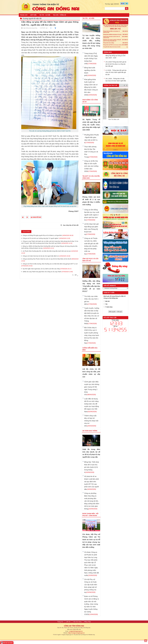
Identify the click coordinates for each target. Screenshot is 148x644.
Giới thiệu (33, 15)
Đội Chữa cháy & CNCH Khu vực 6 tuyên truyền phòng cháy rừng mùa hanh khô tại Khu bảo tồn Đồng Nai (92, 335)
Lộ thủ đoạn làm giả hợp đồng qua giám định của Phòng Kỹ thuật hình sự (91, 229)
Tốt (106, 304)
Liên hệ (68, 622)
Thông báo (108, 52)
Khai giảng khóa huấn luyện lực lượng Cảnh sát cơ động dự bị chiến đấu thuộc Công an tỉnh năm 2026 (91, 87)
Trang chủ (24, 15)
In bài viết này (36, 217)
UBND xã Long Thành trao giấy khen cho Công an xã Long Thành (48, 272)
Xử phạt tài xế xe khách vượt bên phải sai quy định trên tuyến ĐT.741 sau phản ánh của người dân (92, 483)
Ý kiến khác (109, 307)
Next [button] (127, 86)
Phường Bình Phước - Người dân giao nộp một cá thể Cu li (92, 139)
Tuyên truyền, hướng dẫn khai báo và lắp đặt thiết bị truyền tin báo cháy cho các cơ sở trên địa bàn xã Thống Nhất (92, 316)
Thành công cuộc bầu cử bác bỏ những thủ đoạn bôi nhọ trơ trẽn (91, 421)
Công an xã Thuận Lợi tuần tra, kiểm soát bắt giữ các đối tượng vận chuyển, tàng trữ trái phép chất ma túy (91, 246)
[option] (115, 105)
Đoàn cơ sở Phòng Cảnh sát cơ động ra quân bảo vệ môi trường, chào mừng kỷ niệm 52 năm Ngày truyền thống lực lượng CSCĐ (92, 605)
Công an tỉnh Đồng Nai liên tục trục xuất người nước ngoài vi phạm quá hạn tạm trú (92, 215)
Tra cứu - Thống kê (60, 15)
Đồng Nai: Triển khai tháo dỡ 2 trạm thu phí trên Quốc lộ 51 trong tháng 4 (92, 467)
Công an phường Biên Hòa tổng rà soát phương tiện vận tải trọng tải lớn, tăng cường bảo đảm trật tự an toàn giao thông (92, 501)
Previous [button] (124, 86)
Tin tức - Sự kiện (45, 15)
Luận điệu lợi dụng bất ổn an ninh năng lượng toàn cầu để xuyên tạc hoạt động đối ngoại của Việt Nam (92, 405)
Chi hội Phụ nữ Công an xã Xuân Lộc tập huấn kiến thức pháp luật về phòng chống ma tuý (91, 586)
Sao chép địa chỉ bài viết (70, 225)
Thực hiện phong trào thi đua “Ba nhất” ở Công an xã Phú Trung (91, 152)
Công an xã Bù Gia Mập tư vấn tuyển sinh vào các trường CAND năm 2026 (91, 166)
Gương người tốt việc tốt (32, 19)
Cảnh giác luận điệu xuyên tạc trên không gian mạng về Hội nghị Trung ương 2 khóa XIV (92, 388)
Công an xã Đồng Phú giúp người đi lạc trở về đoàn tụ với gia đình (48, 235)
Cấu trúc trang (77, 622)
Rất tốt (107, 301)
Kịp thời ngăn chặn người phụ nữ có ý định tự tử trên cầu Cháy (47, 269)
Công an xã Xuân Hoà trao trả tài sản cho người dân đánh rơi (46, 256)
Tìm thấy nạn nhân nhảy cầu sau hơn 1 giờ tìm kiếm (91, 300)
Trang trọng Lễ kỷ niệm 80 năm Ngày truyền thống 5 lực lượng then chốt (91, 59)
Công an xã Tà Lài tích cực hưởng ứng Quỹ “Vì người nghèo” (46, 238)
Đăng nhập (87, 622)
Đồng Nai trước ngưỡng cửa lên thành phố (90, 72)
